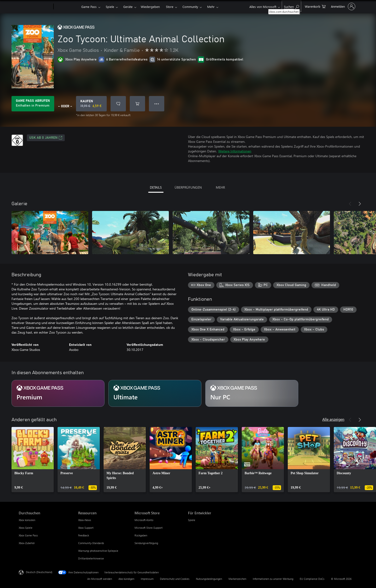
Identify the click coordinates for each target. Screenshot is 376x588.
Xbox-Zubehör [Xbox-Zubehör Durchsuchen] (27, 543)
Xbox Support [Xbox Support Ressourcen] (86, 528)
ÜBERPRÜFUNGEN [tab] (188, 187)
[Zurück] (350, 204)
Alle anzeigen (333, 419)
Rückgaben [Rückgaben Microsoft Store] (141, 535)
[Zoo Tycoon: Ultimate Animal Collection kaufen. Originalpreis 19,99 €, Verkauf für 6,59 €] (91, 104)
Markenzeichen (237, 579)
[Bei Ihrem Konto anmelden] (343, 6)
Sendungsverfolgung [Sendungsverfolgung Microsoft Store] (146, 543)
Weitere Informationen (235, 151)
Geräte (128, 7)
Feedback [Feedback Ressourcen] (84, 535)
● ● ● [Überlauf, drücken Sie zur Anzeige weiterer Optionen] (157, 104)
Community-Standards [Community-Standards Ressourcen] (91, 543)
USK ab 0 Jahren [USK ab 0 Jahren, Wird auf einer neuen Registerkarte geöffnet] (46, 138)
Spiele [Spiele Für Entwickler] (192, 520)
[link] (33, 460)
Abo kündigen (126, 579)
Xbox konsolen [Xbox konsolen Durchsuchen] (27, 520)
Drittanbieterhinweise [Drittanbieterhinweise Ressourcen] (91, 558)
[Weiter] (360, 204)
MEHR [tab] (220, 187)
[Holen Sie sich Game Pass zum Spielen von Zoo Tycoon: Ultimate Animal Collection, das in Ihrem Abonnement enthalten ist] (33, 104)
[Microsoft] (35, 7)
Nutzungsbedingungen (209, 579)
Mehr (211, 7)
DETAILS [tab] (156, 187)
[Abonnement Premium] (58, 393)
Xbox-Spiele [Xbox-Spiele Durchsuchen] (26, 528)
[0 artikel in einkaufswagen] (315, 6)
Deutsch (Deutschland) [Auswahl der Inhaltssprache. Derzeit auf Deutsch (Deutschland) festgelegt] (39, 572)
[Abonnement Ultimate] (155, 393)
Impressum (147, 579)
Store (170, 7)
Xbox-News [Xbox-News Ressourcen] (85, 520)
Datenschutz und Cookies (175, 579)
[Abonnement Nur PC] (252, 393)
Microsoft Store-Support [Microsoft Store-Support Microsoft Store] (149, 528)
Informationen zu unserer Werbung (273, 579)
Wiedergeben (150, 7)
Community (190, 7)
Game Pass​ (89, 7)
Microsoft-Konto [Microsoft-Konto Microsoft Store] (144, 520)
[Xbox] (67, 7)
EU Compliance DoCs (312, 579)
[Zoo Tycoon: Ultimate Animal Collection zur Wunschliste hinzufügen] (118, 104)
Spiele (110, 7)
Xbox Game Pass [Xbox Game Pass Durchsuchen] (28, 535)
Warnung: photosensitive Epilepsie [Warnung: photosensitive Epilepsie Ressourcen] (98, 551)
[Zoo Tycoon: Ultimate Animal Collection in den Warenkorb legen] (137, 104)
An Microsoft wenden (100, 579)
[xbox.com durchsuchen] (291, 6)
